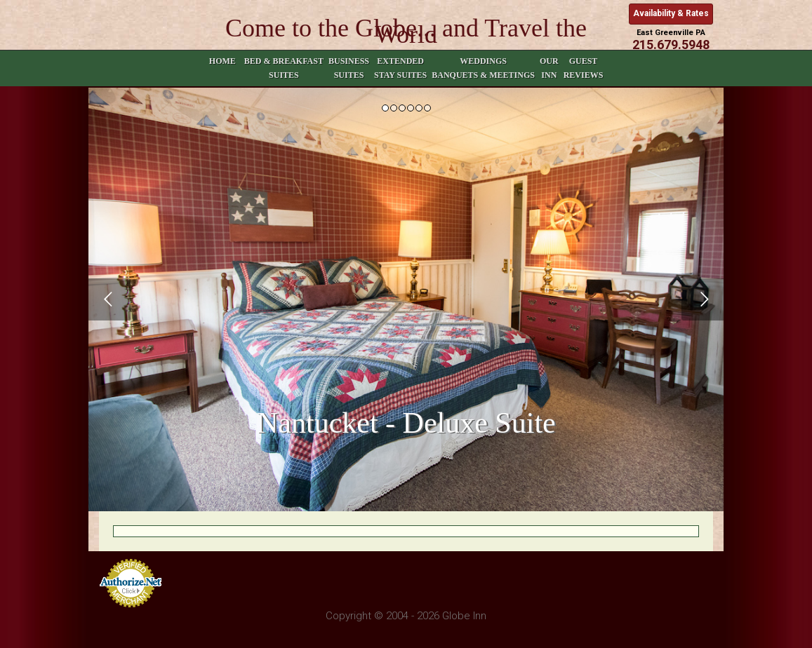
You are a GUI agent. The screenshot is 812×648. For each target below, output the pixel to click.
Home (222, 68)
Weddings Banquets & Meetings (483, 68)
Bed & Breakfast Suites (284, 68)
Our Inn (549, 68)
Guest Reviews (584, 68)
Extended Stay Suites (400, 68)
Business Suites (349, 68)
